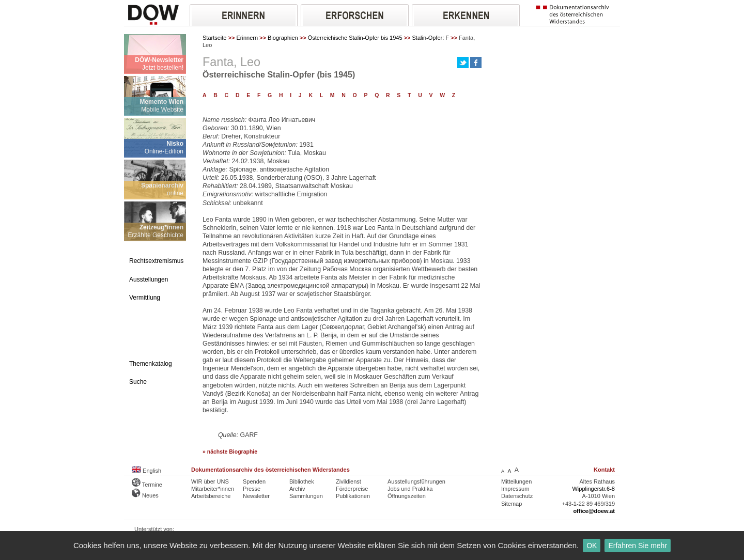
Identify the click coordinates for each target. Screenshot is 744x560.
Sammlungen (306, 496)
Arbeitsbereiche (211, 496)
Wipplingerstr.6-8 (593, 489)
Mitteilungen (516, 481)
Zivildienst (348, 481)
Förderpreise (352, 489)
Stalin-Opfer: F (431, 38)
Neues (145, 495)
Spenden (254, 481)
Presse (252, 489)
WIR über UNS (210, 481)
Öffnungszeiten (407, 496)
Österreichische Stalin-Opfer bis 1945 (355, 38)
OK (592, 546)
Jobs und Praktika (410, 489)
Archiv (297, 489)
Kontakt (604, 470)
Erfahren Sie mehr (638, 546)
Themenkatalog (151, 364)
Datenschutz (517, 496)
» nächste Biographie (230, 452)
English (146, 471)
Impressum (515, 489)
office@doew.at (594, 511)
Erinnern (247, 38)
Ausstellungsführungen (416, 481)
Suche (138, 382)
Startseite (214, 38)
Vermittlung (145, 298)
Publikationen (353, 496)
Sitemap (512, 504)
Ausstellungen (149, 279)
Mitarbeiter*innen (213, 489)
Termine (147, 485)
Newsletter (256, 496)
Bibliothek (302, 481)
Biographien (283, 38)
